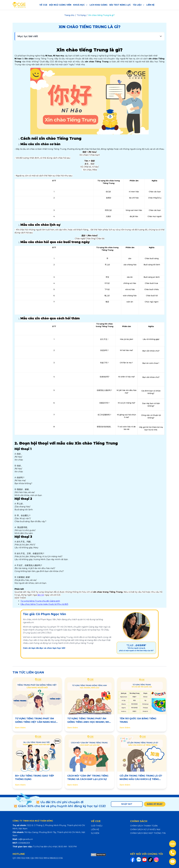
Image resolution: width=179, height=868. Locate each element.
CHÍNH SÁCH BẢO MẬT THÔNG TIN (148, 833)
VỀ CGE (43, 5)
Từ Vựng (81, 15)
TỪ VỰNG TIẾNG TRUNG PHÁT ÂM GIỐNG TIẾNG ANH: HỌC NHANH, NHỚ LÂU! (89, 722)
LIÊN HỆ (150, 5)
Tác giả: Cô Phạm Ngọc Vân (45, 614)
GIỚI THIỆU (97, 826)
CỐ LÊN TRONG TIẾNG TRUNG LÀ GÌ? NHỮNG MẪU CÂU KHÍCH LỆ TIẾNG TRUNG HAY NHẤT (141, 779)
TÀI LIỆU (139, 5)
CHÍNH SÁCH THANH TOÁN (144, 826)
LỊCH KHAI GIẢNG (99, 5)
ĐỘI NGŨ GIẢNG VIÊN (60, 5)
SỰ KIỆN (95, 833)
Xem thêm (20, 728)
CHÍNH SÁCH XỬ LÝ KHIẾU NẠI (145, 829)
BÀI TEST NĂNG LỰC (120, 5)
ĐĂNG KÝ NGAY (155, 804)
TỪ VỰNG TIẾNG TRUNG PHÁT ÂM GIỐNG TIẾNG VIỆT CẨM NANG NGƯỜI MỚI (37, 722)
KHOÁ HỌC (80, 5)
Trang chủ (69, 15)
